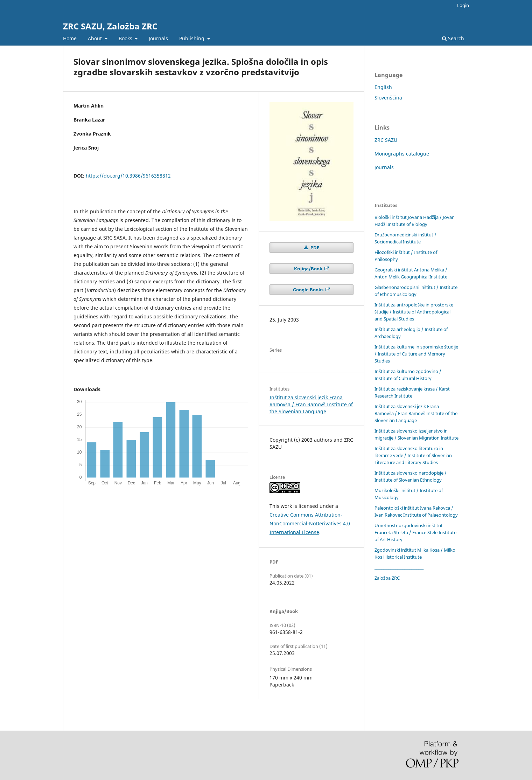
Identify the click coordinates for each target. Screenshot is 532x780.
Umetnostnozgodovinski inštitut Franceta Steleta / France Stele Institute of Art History (415, 532)
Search (453, 38)
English (383, 87)
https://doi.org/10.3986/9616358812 (128, 176)
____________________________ (399, 567)
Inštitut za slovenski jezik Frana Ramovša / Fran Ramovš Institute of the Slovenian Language (311, 404)
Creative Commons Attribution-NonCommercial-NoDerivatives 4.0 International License (310, 523)
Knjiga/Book (309, 269)
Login (463, 5)
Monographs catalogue (402, 154)
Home (70, 38)
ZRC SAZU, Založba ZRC (110, 26)
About (96, 38)
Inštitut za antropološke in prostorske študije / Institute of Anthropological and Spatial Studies (414, 312)
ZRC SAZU (386, 140)
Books (126, 38)
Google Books (309, 290)
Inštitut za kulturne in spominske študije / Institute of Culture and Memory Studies (416, 354)
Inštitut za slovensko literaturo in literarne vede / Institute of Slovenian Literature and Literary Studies (413, 455)
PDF (314, 248)
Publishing (192, 38)
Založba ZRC (387, 578)
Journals (158, 38)
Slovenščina (388, 98)
